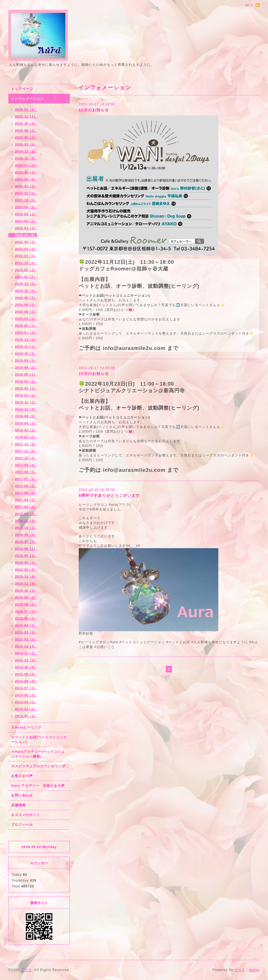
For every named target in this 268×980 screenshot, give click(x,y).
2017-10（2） (26, 458)
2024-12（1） (26, 151)
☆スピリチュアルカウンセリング (38, 766)
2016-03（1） (26, 563)
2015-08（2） (26, 604)
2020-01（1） (26, 333)
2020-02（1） (26, 326)
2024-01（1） (26, 186)
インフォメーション (27, 99)
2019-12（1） (26, 340)
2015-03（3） (26, 632)
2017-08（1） (26, 472)
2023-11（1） (26, 193)
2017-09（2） (26, 465)
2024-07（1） (26, 165)
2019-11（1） (26, 347)
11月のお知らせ (94, 110)
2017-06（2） (26, 486)
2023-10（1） (26, 200)
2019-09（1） (26, 360)
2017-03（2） (26, 507)
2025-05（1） (26, 137)
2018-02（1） (26, 430)
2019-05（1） (26, 374)
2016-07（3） (26, 542)
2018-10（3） (26, 409)
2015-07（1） (26, 611)
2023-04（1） (26, 214)
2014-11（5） (26, 660)
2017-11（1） (26, 451)
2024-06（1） (26, 172)
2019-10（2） (26, 354)
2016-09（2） (26, 535)
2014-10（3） (26, 667)
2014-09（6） (26, 674)
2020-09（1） (26, 298)
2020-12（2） (26, 284)
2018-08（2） (26, 416)
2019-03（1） (26, 381)
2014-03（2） (26, 709)
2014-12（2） (26, 653)
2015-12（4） (26, 577)
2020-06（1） (26, 312)
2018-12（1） (26, 402)
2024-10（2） (26, 158)
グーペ (240, 970)
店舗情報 (18, 805)
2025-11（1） (26, 117)
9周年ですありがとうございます (109, 495)
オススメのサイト (26, 815)
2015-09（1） (26, 597)
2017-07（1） (26, 479)
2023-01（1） (26, 228)
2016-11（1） (26, 521)
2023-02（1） (26, 221)
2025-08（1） (26, 130)
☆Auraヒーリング (26, 727)
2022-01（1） (26, 256)
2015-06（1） (26, 618)
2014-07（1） (26, 688)
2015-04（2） (26, 625)
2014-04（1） (26, 702)
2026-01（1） (26, 110)
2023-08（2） (26, 207)
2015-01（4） (26, 646)
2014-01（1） (26, 716)
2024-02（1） (26, 179)
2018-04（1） (26, 423)
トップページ (22, 89)
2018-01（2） (26, 437)
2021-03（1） (26, 270)
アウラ (26, 970)
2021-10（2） (26, 263)
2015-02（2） (26, 639)
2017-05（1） (26, 493)
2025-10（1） (26, 124)
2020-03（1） (26, 319)
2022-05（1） (26, 242)
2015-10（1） (26, 591)
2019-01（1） (26, 395)
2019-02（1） (26, 388)
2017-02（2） (26, 514)
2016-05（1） (26, 556)
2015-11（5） (26, 584)
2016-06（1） (26, 549)
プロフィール (22, 825)
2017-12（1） (26, 444)
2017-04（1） (26, 500)
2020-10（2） (26, 291)
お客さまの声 (22, 776)
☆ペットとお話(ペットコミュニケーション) (39, 740)
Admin (254, 970)
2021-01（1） (26, 277)
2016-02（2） (26, 570)
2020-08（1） (26, 305)
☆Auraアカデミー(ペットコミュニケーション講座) (38, 754)
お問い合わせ (22, 795)
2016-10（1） (26, 528)
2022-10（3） (26, 235)
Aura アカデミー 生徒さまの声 (38, 786)
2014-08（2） (26, 681)
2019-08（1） (26, 367)
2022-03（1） (26, 249)
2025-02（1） (26, 144)
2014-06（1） (26, 695)
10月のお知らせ (94, 374)
